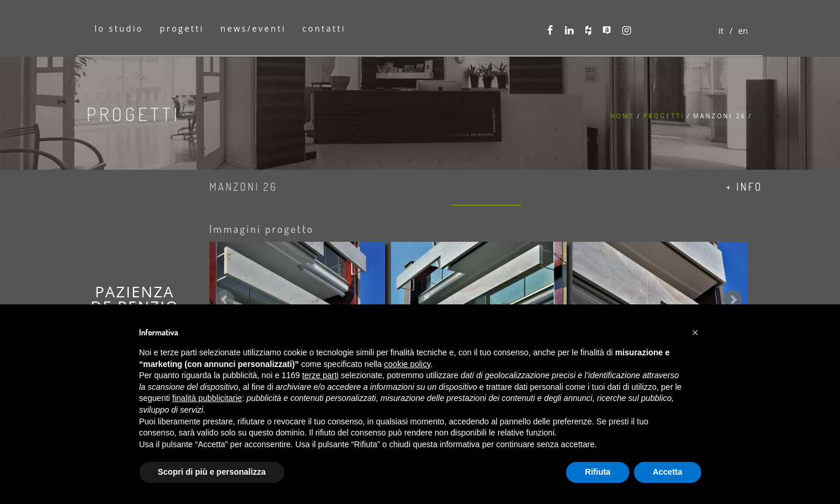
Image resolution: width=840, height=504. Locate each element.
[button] (695, 332)
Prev (225, 300)
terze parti (320, 375)
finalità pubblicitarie (207, 398)
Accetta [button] (668, 472)
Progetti (664, 116)
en (743, 31)
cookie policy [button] (407, 364)
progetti (182, 28)
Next (733, 300)
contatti (324, 28)
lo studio (119, 28)
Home (622, 116)
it (721, 31)
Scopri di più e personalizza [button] (212, 472)
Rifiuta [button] (598, 472)
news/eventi (253, 28)
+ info (744, 187)
